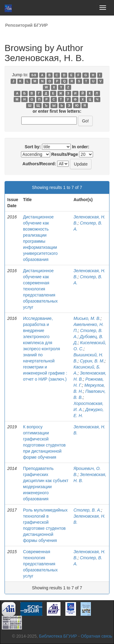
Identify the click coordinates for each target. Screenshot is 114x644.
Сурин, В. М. (92, 361)
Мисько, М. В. (87, 318)
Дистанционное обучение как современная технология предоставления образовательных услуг (40, 289)
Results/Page (65, 154)
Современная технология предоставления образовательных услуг (40, 564)
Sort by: (33, 147)
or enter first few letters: (57, 111)
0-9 (34, 75)
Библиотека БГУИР (58, 636)
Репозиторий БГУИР (26, 25)
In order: (81, 147)
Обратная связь (97, 636)
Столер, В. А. (87, 510)
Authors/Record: (39, 164)
